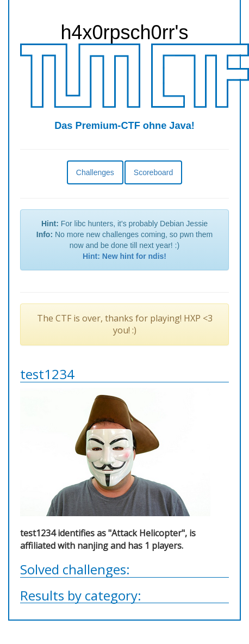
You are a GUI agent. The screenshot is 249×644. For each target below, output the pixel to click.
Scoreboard (153, 172)
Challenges (95, 172)
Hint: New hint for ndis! (124, 256)
